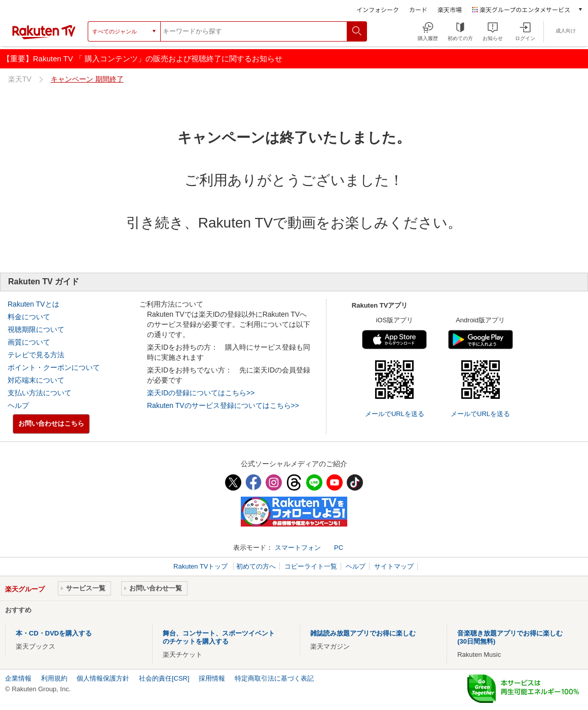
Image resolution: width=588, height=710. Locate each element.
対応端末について (36, 380)
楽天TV (20, 79)
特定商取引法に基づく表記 (274, 678)
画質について (29, 342)
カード (418, 9)
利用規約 (54, 678)
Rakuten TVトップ (201, 566)
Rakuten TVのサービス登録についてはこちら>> (223, 405)
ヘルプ (18, 405)
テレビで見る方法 (36, 355)
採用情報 (212, 678)
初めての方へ (256, 566)
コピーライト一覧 (311, 566)
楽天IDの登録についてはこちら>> (201, 393)
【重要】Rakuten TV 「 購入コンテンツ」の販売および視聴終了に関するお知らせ (142, 59)
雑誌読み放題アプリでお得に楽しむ (363, 633)
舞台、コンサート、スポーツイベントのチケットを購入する (219, 637)
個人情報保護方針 (103, 678)
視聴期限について (36, 329)
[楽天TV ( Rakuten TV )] (44, 35)
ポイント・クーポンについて (54, 367)
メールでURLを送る (395, 414)
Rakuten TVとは (33, 304)
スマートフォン (298, 548)
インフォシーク (378, 9)
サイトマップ (394, 566)
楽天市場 (450, 9)
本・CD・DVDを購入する (54, 633)
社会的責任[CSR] (164, 678)
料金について (29, 317)
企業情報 (18, 678)
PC (339, 548)
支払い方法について (40, 393)
